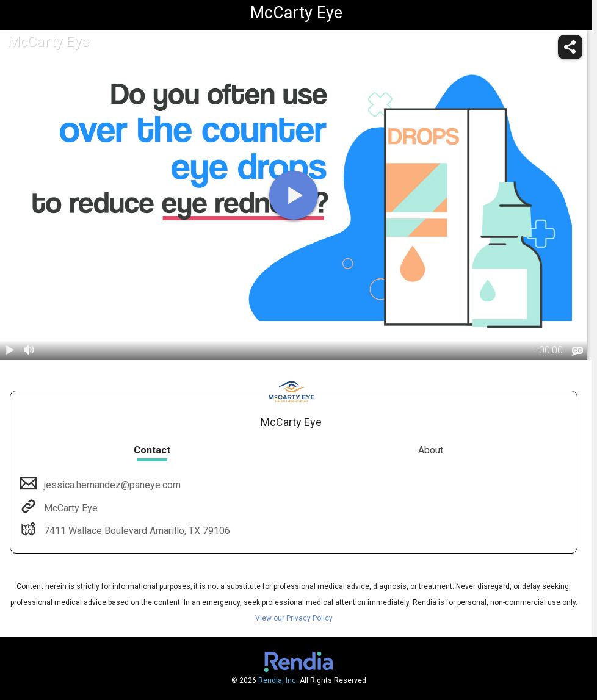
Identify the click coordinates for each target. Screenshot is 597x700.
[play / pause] (10, 350)
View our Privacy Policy (294, 618)
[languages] (577, 352)
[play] (294, 195)
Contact (152, 450)
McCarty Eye (70, 508)
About (431, 450)
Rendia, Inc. (278, 680)
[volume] (29, 350)
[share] (570, 47)
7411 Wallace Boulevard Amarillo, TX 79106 (136, 531)
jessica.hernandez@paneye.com (111, 485)
